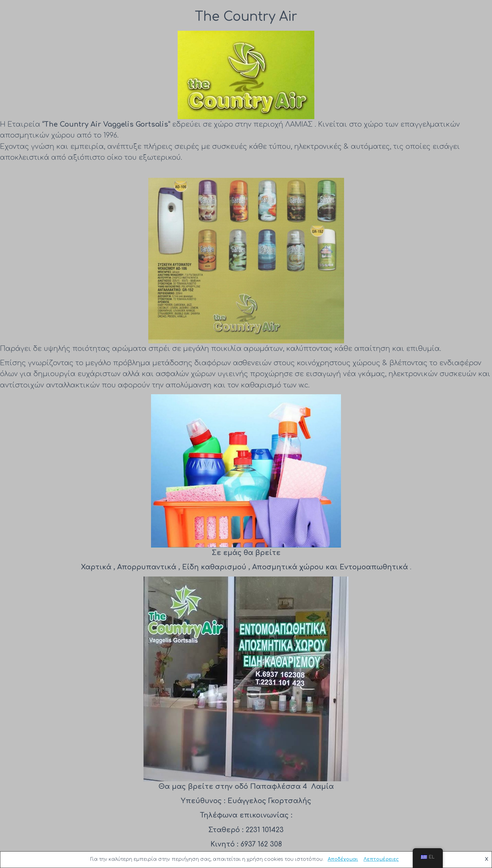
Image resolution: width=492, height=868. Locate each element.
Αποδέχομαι (343, 859)
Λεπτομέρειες (381, 859)
